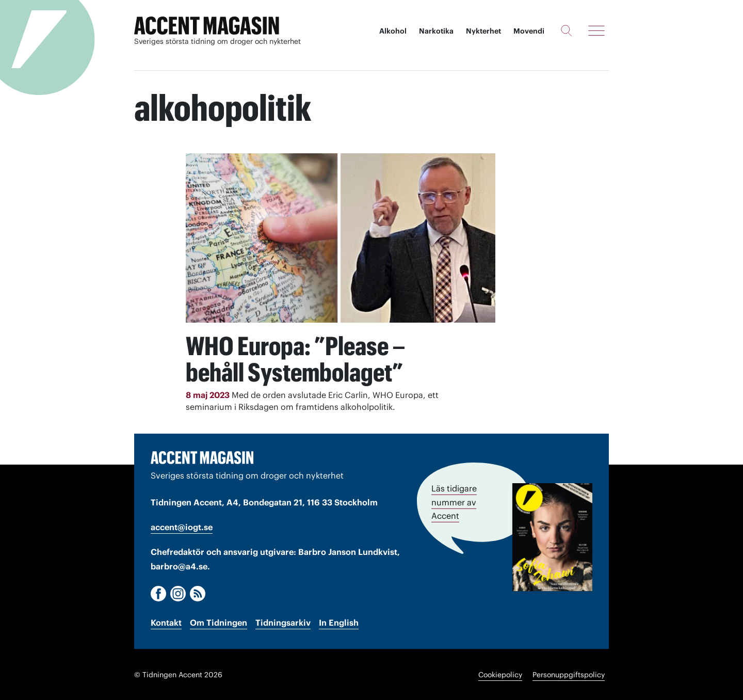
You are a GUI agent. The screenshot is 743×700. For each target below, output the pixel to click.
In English (339, 622)
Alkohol (393, 31)
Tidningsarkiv (283, 622)
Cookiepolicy (500, 674)
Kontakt (166, 622)
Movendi (529, 31)
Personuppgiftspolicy (569, 674)
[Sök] (566, 30)
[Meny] (596, 30)
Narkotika (436, 31)
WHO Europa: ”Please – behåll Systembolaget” (297, 359)
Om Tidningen (219, 622)
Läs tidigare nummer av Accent (454, 501)
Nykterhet (483, 31)
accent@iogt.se (182, 527)
